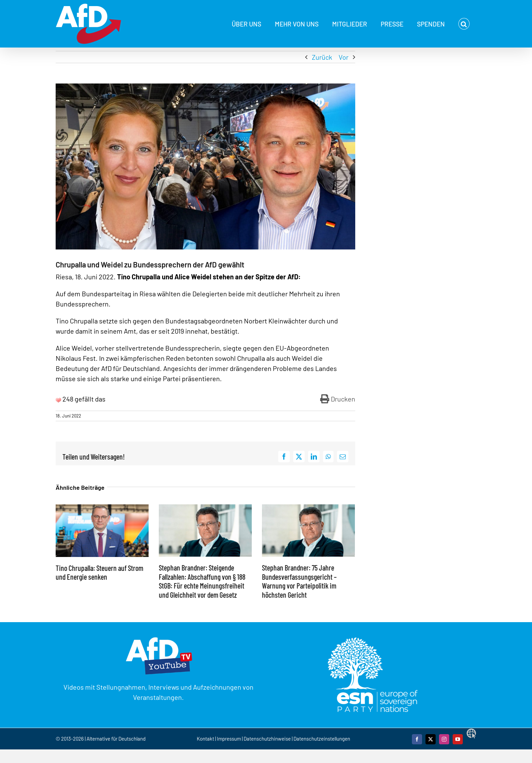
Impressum (229, 739)
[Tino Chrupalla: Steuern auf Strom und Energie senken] (102, 508)
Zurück (322, 57)
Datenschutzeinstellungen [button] (322, 739)
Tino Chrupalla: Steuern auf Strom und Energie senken (99, 572)
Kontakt (206, 739)
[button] (464, 24)
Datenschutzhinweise (267, 739)
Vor (344, 57)
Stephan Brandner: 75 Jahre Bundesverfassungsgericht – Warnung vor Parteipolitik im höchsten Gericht (299, 581)
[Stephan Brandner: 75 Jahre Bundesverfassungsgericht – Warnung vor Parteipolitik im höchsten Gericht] (308, 508)
